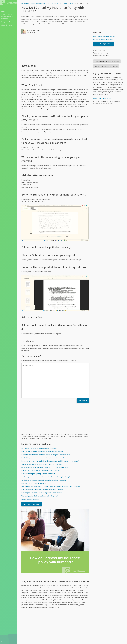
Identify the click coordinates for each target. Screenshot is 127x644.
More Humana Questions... (30, 473)
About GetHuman (7, 25)
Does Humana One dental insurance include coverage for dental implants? (46, 429)
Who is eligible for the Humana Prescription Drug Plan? (40, 470)
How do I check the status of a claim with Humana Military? (41, 445)
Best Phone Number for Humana (104, 36)
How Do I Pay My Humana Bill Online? (34, 457)
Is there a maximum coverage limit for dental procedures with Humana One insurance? (50, 435)
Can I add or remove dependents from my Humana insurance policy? (44, 454)
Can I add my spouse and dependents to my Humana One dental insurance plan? (48, 432)
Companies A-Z (6, 22)
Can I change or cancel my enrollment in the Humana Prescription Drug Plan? (47, 451)
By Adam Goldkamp (33, 30)
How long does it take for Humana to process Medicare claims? (42, 467)
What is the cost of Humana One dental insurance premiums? (42, 438)
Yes (76, 623)
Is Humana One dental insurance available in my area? (39, 422)
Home (3, 11)
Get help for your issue (32, 478)
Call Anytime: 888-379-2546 (102, 98)
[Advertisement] (55, 49)
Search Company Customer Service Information (7, 17)
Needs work (83, 623)
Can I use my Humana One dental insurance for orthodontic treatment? (45, 441)
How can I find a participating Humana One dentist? (38, 448)
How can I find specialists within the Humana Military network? (42, 464)
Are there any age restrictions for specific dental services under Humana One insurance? (51, 460)
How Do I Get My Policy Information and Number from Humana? (43, 426)
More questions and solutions (103, 39)
